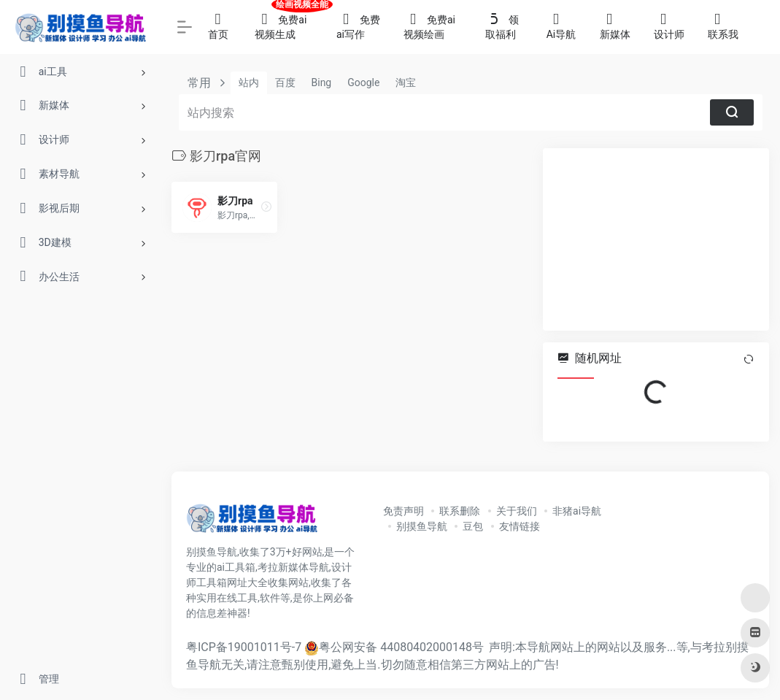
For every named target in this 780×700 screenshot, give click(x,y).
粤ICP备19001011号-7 (244, 647)
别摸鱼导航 (422, 526)
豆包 (473, 526)
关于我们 (517, 511)
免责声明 (403, 511)
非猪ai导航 (577, 511)
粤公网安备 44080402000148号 (401, 647)
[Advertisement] (656, 239)
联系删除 (460, 511)
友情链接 (520, 526)
